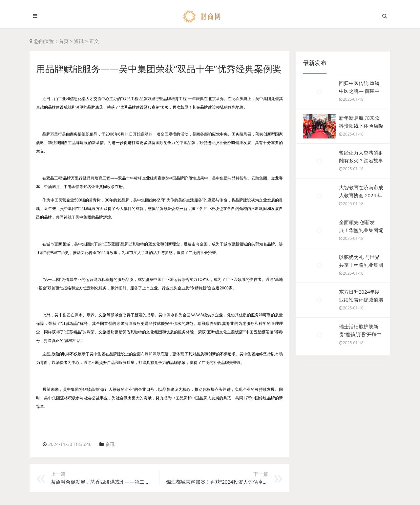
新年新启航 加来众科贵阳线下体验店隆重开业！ (361, 126)
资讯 (79, 41)
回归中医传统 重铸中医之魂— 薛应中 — (359, 91)
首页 (64, 41)
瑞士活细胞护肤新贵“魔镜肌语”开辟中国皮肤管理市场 (360, 334)
